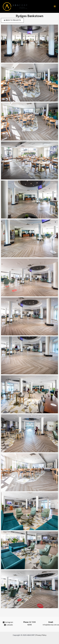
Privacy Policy (41, 635)
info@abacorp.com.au (51, 625)
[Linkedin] (8, 625)
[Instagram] (8, 622)
